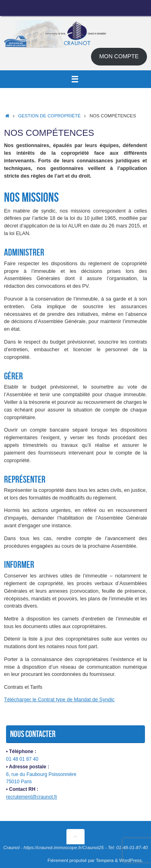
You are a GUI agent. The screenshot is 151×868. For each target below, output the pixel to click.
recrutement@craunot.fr (32, 797)
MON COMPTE (119, 56)
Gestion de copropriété (49, 116)
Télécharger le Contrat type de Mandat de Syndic (59, 700)
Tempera (105, 860)
